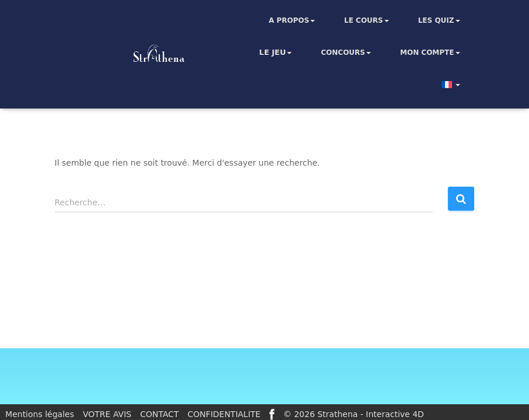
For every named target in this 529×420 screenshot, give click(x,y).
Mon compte (430, 52)
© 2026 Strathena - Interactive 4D (354, 414)
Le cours (367, 20)
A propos (292, 20)
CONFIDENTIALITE (224, 414)
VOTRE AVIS (107, 414)
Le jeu (275, 52)
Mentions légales (40, 414)
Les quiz (439, 20)
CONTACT (159, 414)
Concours (346, 52)
